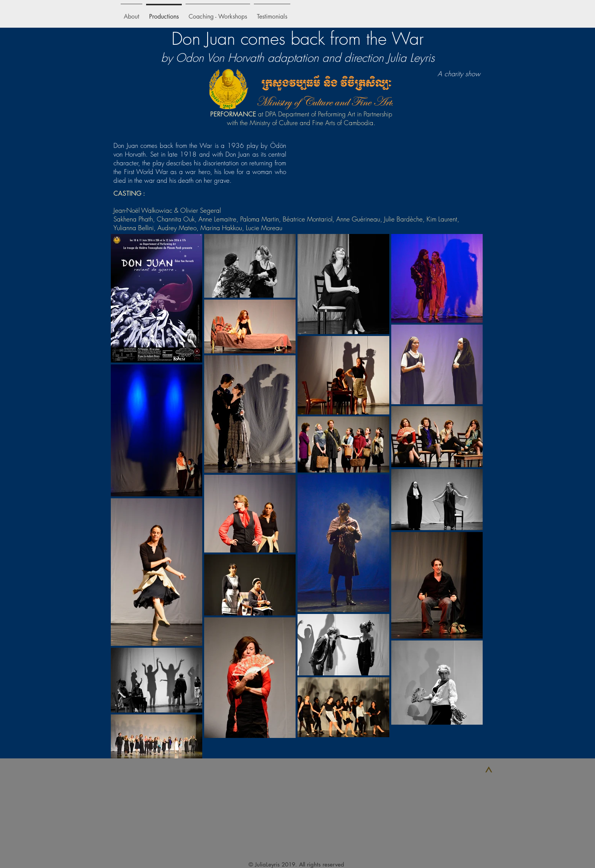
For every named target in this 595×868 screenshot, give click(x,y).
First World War (146, 172)
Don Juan (238, 154)
